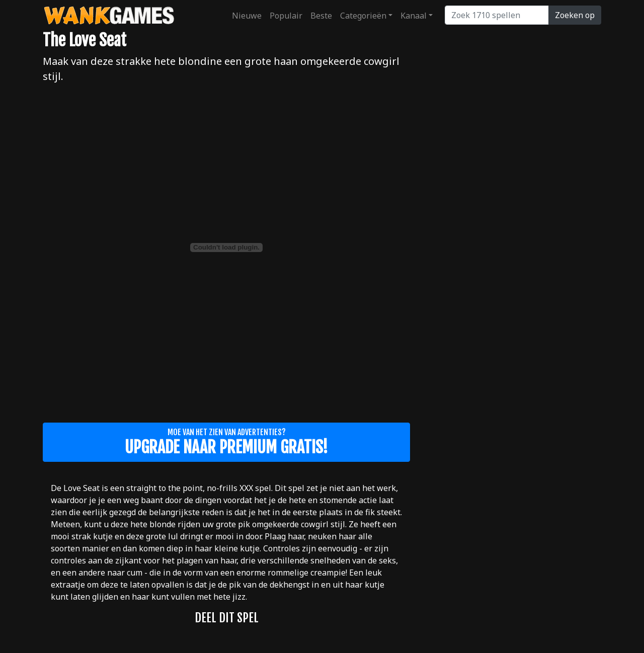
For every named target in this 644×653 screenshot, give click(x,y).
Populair (286, 16)
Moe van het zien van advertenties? (226, 442)
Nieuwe (247, 16)
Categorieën (363, 16)
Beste (321, 16)
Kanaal (414, 16)
